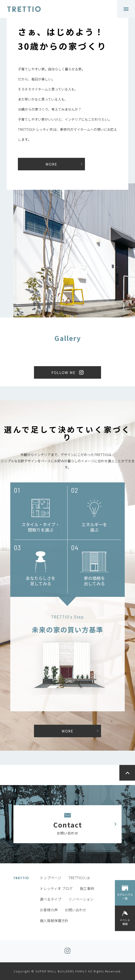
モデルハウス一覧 (125, 896)
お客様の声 (49, 910)
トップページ (51, 878)
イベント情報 (125, 922)
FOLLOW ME (63, 372)
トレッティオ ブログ (56, 888)
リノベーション (81, 899)
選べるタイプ (51, 899)
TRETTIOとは (79, 878)
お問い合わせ (76, 910)
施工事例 (87, 888)
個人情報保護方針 (54, 921)
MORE (51, 164)
